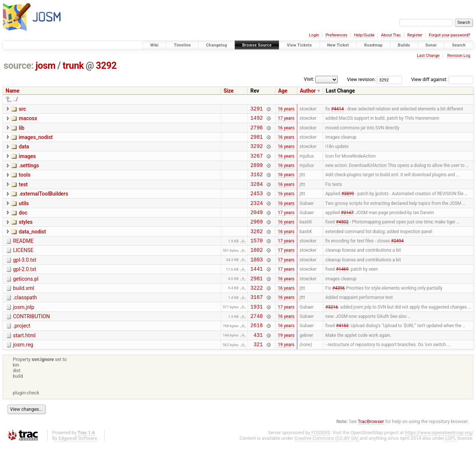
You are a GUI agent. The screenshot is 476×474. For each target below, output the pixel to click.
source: (19, 66)
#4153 (342, 352)
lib (21, 130)
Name (12, 91)
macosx (28, 119)
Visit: (309, 79)
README (23, 257)
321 (258, 373)
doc (23, 225)
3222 (256, 310)
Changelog (216, 45)
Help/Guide (364, 35)
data (24, 151)
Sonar (431, 45)
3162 (256, 183)
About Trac (391, 35)
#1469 (342, 289)
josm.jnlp (24, 330)
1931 (256, 331)
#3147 (347, 225)
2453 (256, 204)
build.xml (24, 309)
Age (283, 91)
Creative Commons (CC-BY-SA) (327, 467)
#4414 (337, 109)
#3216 (332, 331)
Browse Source (257, 45)
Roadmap (373, 45)
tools (24, 183)
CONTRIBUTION (31, 341)
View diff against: (442, 79)
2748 (256, 341)
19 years (286, 362)
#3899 (348, 204)
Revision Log (459, 56)
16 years (286, 109)
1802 (256, 267)
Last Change (428, 56)
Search (459, 45)
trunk (73, 66)
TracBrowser (371, 450)
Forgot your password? (450, 35)
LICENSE (23, 267)
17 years (286, 120)
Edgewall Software (78, 467)
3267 (256, 162)
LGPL (451, 467)
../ (15, 99)
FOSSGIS (321, 462)
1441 (256, 289)
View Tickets (299, 45)
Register (415, 35)
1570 (256, 257)
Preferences (336, 35)
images (27, 162)
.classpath (25, 320)
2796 (256, 131)
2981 (256, 141)
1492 (256, 120)
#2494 (397, 257)
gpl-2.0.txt (25, 288)
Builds (404, 45)
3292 (106, 66)
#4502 (342, 236)
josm (45, 66)
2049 (256, 225)
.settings (29, 172)
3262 (256, 247)
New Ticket (338, 45)
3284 (256, 194)
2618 (256, 352)
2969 (256, 236)
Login (314, 35)
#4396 (338, 310)
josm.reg (23, 373)
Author (308, 91)
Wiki (155, 45)
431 (258, 363)
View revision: (361, 79)
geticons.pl (26, 299)
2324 (256, 215)
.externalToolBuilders (43, 204)
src (22, 109)
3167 (256, 320)
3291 (256, 109)
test (23, 193)
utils (24, 215)
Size (229, 91)
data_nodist (32, 246)
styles (25, 235)
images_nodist (36, 141)
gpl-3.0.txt (25, 278)
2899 (256, 173)
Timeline (182, 45)
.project (22, 351)
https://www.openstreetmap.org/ (439, 462)
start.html (24, 362)
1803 (256, 278)
